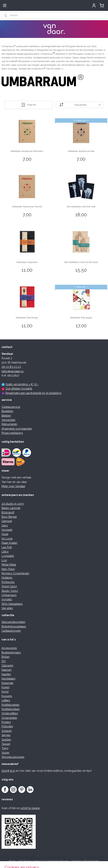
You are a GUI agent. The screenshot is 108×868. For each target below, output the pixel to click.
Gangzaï (7, 521)
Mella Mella (9, 565)
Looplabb (8, 556)
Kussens (7, 696)
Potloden (7, 726)
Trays (5, 748)
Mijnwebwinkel (91, 861)
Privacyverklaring (12, 433)
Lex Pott (7, 547)
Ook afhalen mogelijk (19, 389)
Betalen (6, 416)
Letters (6, 700)
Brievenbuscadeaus (14, 626)
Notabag (7, 578)
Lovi (4, 560)
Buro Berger (9, 517)
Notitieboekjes (11, 705)
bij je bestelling (52, 393)
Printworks (8, 582)
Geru (5, 526)
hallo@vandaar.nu (13, 371)
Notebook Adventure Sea (81, 151)
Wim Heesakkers (12, 604)
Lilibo (5, 552)
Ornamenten (9, 718)
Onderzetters (10, 713)
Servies (6, 735)
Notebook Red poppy (81, 318)
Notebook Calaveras (27, 262)
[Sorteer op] (80, 105)
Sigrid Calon (9, 586)
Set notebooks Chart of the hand (81, 262)
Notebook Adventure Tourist (27, 207)
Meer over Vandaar (13, 486)
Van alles (7, 608)
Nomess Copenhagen (15, 573)
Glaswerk (7, 666)
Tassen (6, 744)
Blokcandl (8, 512)
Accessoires (9, 648)
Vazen (5, 753)
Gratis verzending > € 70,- (22, 384)
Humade (7, 530)
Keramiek (7, 683)
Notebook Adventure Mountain (27, 151)
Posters (6, 722)
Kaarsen (7, 670)
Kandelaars (8, 679)
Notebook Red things (27, 318)
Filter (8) (28, 105)
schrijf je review (30, 808)
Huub (5, 534)
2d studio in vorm (13, 504)
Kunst (5, 692)
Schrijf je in (8, 771)
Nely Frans (8, 569)
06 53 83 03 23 (11, 367)
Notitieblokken (11, 709)
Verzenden (8, 420)
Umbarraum (9, 595)
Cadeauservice (11, 407)
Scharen (7, 731)
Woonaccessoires (13, 757)
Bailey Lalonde (11, 508)
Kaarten (6, 674)
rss (45, 861)
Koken (6, 687)
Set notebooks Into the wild (81, 207)
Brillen (6, 657)
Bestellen (7, 411)
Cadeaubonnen (11, 631)
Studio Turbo (10, 591)
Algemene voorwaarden (17, 429)
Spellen (6, 740)
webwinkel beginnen (58, 861)
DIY (4, 661)
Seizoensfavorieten (13, 622)
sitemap (37, 861)
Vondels (7, 599)
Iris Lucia (7, 539)
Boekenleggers (11, 653)
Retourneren (9, 424)
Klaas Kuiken (9, 543)
